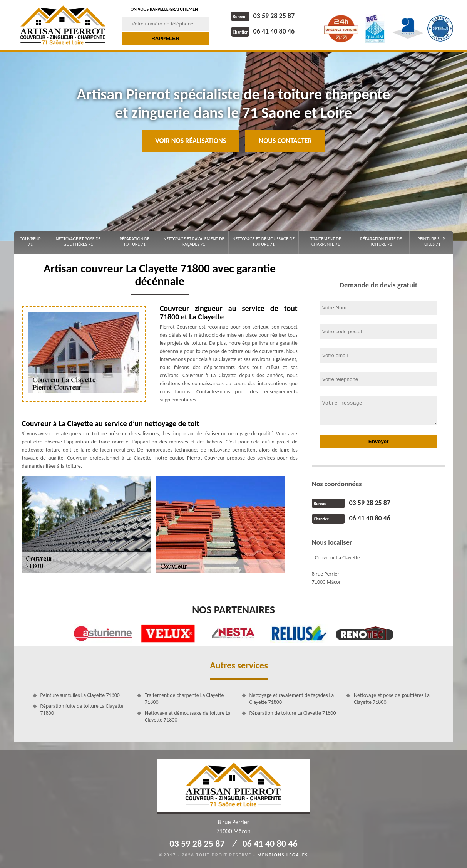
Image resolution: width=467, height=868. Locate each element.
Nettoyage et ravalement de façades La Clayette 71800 (292, 699)
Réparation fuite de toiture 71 (381, 242)
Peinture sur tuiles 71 (431, 242)
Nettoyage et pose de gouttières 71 (78, 242)
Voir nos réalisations (191, 141)
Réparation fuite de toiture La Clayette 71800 (82, 709)
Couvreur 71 (30, 242)
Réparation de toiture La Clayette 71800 (293, 713)
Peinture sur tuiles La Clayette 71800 (80, 695)
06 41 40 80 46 (263, 31)
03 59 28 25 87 (263, 16)
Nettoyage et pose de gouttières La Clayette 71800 (392, 699)
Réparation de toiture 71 (134, 242)
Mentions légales (283, 855)
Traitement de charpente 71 (326, 242)
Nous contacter (285, 141)
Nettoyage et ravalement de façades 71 (194, 242)
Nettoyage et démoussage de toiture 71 (264, 242)
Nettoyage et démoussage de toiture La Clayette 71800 (188, 716)
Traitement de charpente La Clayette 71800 (184, 699)
